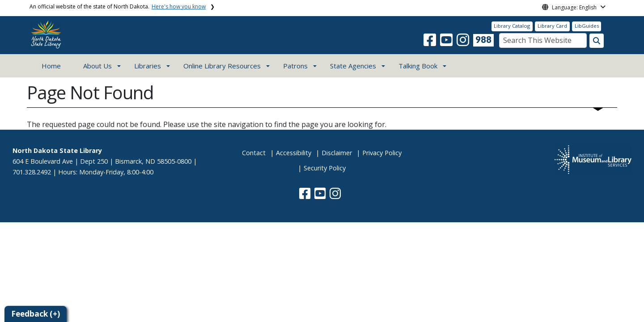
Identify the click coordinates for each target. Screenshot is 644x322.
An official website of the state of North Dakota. (118, 6)
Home (51, 66)
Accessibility (294, 153)
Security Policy (325, 168)
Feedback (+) (36, 314)
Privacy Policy (382, 153)
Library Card (552, 26)
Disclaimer (337, 153)
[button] (431, 42)
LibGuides (587, 26)
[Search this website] (597, 41)
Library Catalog (512, 26)
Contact (254, 153)
